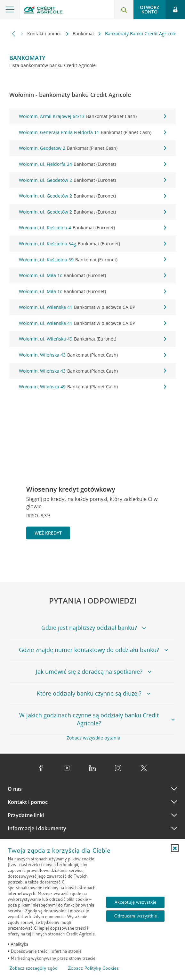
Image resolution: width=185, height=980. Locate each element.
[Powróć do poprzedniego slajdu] (149, 561)
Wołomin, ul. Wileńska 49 (92, 339)
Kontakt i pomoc (45, 34)
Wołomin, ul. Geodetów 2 (92, 180)
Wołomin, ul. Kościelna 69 (92, 260)
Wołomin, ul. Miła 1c (92, 275)
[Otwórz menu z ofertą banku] (10, 10)
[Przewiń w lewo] (14, 34)
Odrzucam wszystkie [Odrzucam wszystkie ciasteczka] (135, 916)
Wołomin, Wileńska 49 (92, 387)
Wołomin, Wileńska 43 (92, 355)
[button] (175, 848)
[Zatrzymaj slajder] (160, 561)
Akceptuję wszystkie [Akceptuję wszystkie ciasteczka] (135, 902)
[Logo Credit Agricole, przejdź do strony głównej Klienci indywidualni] (43, 11)
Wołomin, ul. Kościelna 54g (92, 244)
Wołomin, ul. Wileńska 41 (92, 307)
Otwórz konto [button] (149, 9)
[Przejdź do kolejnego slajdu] (170, 562)
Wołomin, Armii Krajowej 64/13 (92, 116)
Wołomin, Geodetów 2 (92, 148)
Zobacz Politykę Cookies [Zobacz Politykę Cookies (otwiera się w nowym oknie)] (93, 968)
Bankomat (84, 34)
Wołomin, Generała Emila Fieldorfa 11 (92, 132)
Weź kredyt (48, 533)
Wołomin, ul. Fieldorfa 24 (92, 164)
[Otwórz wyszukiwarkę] (124, 10)
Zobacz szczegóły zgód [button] (33, 968)
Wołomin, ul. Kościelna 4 (92, 228)
